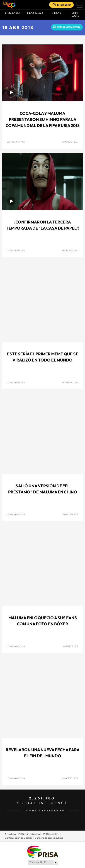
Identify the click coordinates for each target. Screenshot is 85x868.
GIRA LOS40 (75, 15)
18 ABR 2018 (18, 27)
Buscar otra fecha (69, 27)
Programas (35, 13)
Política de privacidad (30, 834)
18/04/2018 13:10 (70, 250)
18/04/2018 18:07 (70, 142)
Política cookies (51, 834)
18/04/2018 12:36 (70, 382)
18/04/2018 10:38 (70, 778)
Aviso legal (10, 834)
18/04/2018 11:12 (70, 646)
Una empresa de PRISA (43, 851)
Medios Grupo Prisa (43, 862)
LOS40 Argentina (16, 142)
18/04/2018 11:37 (70, 514)
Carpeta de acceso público (49, 838)
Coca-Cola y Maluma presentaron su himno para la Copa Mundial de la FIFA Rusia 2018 (43, 119)
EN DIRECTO (64, 5)
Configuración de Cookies (19, 838)
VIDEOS (56, 13)
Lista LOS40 (13, 13)
